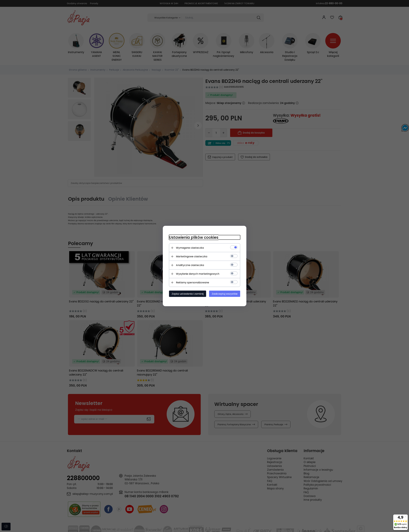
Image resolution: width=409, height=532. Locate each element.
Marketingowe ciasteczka (192, 256)
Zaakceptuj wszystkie (225, 294)
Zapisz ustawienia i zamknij (188, 294)
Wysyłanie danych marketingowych (198, 274)
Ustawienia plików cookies (194, 237)
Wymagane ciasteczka (190, 248)
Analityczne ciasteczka (190, 265)
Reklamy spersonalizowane (193, 282)
